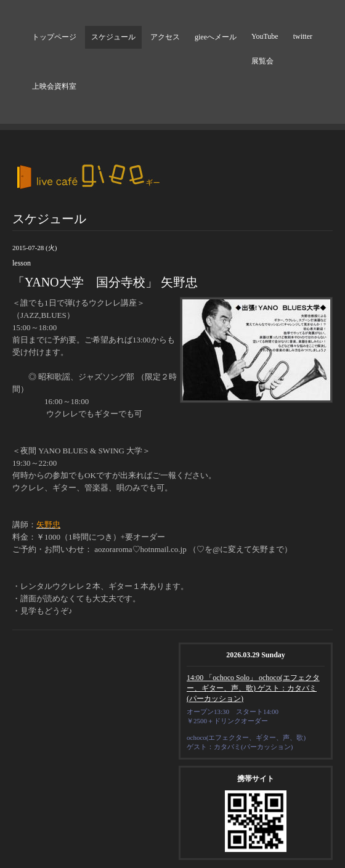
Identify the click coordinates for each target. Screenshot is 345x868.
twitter (303, 36)
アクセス (165, 37)
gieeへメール (216, 37)
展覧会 (262, 61)
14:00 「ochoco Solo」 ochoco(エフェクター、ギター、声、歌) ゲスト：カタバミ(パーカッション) (253, 688)
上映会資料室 (54, 86)
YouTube (265, 36)
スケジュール (113, 37)
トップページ (54, 37)
